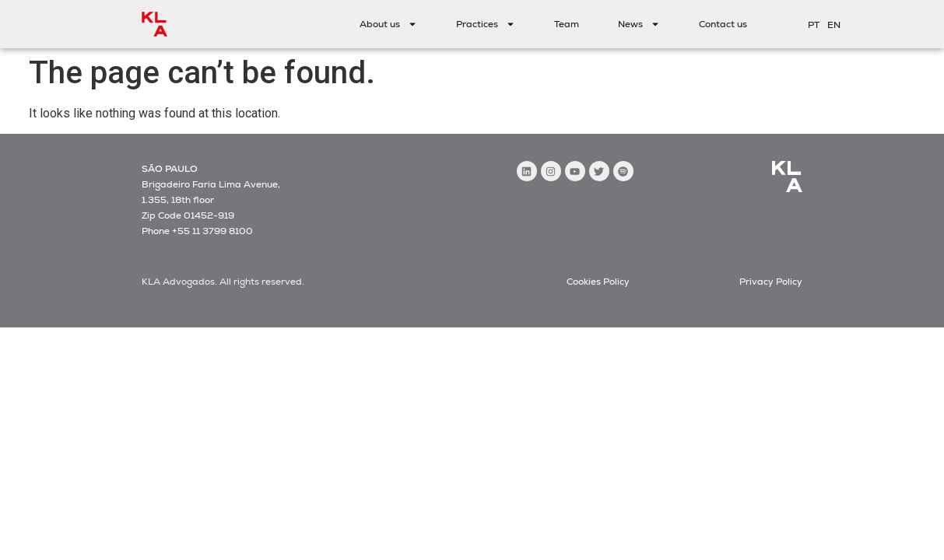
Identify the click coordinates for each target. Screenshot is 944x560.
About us (388, 24)
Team (567, 24)
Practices (486, 24)
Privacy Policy (771, 282)
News (639, 24)
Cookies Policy (598, 282)
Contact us (723, 24)
